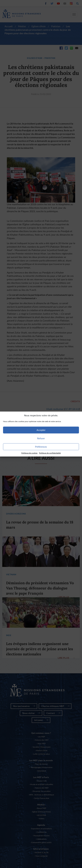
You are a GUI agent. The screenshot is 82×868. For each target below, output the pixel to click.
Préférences (41, 447)
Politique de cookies (29, 453)
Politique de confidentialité (50, 453)
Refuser (41, 438)
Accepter (41, 430)
